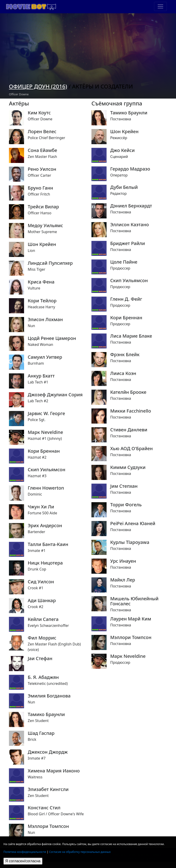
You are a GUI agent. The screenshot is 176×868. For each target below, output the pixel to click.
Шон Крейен (42, 244)
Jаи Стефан (40, 659)
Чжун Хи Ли (41, 507)
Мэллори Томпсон (48, 826)
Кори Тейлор (42, 301)
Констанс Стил (44, 808)
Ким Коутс (39, 113)
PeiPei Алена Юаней (133, 524)
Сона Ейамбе (42, 150)
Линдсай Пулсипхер (50, 263)
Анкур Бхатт (41, 376)
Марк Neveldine (45, 432)
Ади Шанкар (42, 601)
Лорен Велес (42, 132)
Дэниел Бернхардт (131, 206)
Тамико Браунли (46, 714)
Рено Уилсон (42, 169)
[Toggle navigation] (160, 6)
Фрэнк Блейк (125, 355)
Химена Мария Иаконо (54, 771)
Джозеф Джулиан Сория (55, 395)
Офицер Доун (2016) (38, 86)
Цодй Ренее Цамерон (52, 338)
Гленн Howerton (46, 488)
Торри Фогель (126, 505)
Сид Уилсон (41, 582)
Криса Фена (41, 282)
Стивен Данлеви (129, 430)
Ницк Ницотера (45, 563)
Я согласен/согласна (23, 861)
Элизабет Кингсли (48, 789)
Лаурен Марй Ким (131, 619)
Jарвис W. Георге (46, 413)
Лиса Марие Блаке (131, 336)
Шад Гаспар (41, 733)
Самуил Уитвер (45, 357)
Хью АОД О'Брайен (131, 449)
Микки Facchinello (131, 411)
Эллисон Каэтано (129, 225)
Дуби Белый (124, 187)
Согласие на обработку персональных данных (80, 852)
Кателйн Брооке (128, 392)
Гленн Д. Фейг (126, 299)
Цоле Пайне (124, 262)
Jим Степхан (124, 486)
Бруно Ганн (40, 188)
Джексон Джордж (48, 752)
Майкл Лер (123, 580)
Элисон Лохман (45, 320)
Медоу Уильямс (45, 226)
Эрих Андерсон (45, 526)
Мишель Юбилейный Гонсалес (134, 601)
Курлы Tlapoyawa (130, 542)
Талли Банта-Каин (48, 544)
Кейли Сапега (43, 619)
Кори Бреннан (44, 451)
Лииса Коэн (123, 373)
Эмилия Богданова (49, 696)
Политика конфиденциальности (25, 852)
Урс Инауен (123, 561)
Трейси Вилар (43, 207)
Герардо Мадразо (130, 169)
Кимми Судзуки (128, 467)
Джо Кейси (122, 150)
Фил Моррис (42, 638)
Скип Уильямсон (47, 470)
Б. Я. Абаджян (43, 677)
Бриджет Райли (128, 243)
